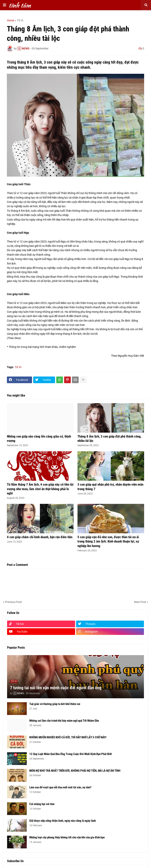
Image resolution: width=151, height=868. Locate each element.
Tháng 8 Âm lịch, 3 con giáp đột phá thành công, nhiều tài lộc (109, 439)
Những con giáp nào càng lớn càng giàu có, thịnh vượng (39, 439)
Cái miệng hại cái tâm (42, 804)
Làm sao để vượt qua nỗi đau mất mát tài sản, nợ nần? (60, 787)
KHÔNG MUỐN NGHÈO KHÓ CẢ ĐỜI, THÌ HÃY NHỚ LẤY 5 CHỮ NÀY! (68, 737)
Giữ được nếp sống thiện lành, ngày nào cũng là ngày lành (63, 821)
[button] (5, 5)
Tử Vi (20, 20)
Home (11, 20)
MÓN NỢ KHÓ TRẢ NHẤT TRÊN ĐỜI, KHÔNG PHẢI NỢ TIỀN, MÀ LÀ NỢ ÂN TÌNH (75, 771)
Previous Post (13, 602)
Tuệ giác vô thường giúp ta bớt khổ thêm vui (55, 704)
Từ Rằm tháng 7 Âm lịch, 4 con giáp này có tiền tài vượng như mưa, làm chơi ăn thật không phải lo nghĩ (40, 489)
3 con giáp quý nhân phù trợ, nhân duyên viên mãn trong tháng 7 (110, 487)
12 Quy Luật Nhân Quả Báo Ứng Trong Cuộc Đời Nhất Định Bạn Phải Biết (71, 754)
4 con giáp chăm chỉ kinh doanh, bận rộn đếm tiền (40, 537)
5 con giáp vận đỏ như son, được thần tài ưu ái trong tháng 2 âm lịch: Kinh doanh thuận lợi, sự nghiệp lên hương (108, 541)
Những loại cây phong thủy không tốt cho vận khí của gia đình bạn (67, 837)
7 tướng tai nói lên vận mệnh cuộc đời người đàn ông (56, 688)
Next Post (140, 602)
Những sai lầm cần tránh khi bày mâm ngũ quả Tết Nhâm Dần (64, 721)
